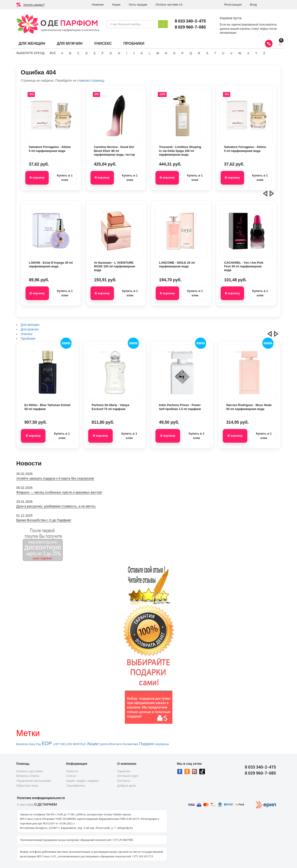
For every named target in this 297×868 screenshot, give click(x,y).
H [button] (119, 53)
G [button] (111, 53)
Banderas (22, 744)
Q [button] (191, 53)
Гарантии (124, 771)
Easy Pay (35, 744)
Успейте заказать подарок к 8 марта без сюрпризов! (55, 478)
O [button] (174, 53)
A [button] (62, 53)
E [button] (95, 53)
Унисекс (103, 43)
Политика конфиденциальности (41, 798)
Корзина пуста (231, 18)
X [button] (248, 53)
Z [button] (264, 53)
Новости (72, 771)
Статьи (71, 776)
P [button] (182, 53)
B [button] (70, 53)
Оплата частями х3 (169, 5)
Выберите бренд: (31, 53)
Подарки (146, 744)
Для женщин (32, 43)
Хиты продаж (138, 5)
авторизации (228, 33)
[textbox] (132, 24)
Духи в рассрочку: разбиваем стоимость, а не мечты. (56, 506)
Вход (253, 5)
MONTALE (79, 744)
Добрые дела (126, 786)
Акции (116, 5)
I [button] (127, 53)
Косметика (131, 744)
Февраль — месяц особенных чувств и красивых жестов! (59, 492)
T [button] (215, 53)
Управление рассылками (34, 781)
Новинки (98, 5)
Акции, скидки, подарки (82, 781)
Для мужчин (70, 43)
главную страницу (91, 80)
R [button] (199, 53)
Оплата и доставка (29, 771)
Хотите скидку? (34, 5)
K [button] (142, 53)
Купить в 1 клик (65, 178)
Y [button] (256, 53)
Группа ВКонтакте (111, 744)
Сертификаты (76, 786)
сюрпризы (162, 744)
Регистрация (233, 5)
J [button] (134, 53)
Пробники (134, 43)
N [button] (166, 53)
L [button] (150, 53)
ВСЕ (53, 53)
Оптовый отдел (128, 776)
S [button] (207, 53)
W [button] (240, 53)
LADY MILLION (62, 744)
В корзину (37, 178)
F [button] (103, 53)
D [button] (86, 53)
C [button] (78, 53)
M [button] (158, 53)
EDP (47, 743)
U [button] (223, 53)
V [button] (231, 53)
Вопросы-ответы (28, 776)
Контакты (124, 781)
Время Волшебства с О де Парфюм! (44, 520)
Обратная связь (27, 786)
